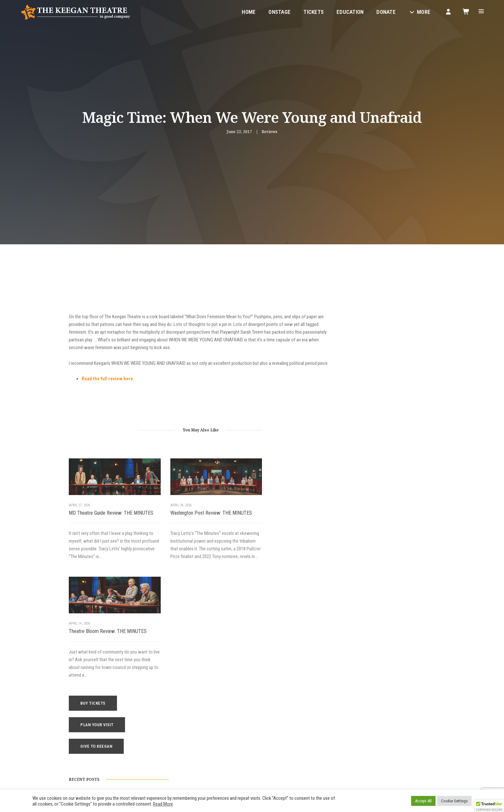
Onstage (279, 12)
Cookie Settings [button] (454, 801)
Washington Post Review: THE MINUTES (188, 522)
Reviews (270, 132)
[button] (489, 806)
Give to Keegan (378, 337)
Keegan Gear (269, 718)
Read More (163, 804)
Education (349, 12)
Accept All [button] (423, 801)
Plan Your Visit (379, 315)
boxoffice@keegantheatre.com (131, 741)
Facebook (161, 765)
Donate (385, 12)
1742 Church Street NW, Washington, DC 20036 (152, 734)
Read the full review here (107, 387)
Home (248, 12)
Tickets (313, 12)
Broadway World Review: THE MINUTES (382, 445)
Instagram (188, 765)
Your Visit (266, 710)
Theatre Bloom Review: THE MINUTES (286, 518)
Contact (265, 733)
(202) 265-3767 (118, 749)
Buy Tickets (375, 294)
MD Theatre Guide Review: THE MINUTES (101, 522)
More (419, 12)
